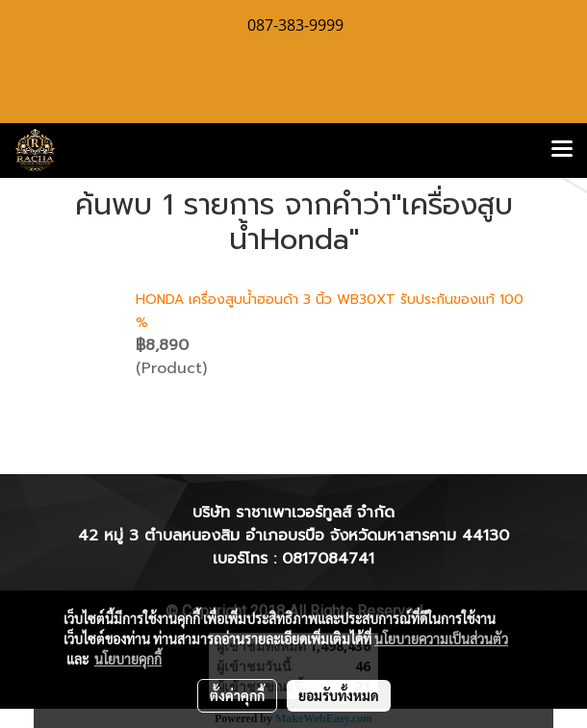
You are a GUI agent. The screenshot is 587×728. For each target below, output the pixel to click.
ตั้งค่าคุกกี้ (237, 695)
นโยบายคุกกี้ (128, 659)
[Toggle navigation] (562, 150)
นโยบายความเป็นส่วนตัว (441, 639)
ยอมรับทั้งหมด (339, 695)
